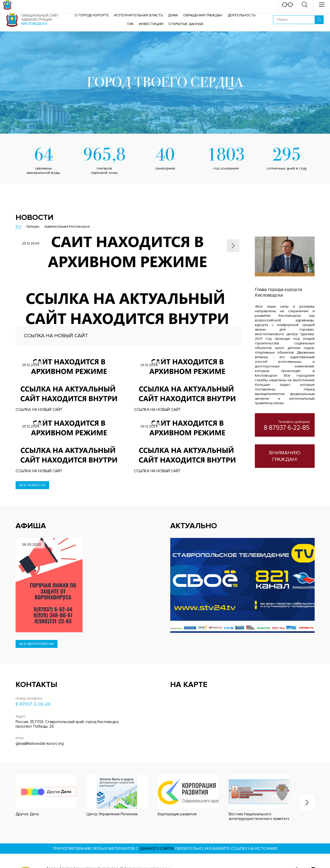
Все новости (32, 485)
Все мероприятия (37, 644)
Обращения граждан (203, 15)
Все (19, 227)
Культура (33, 227)
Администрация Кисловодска (67, 227)
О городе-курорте (92, 15)
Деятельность (242, 15)
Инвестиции (151, 24)
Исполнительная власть (138, 15)
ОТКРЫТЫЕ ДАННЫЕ (186, 24)
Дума (173, 15)
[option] (129, 291)
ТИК (130, 24)
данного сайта (157, 849)
